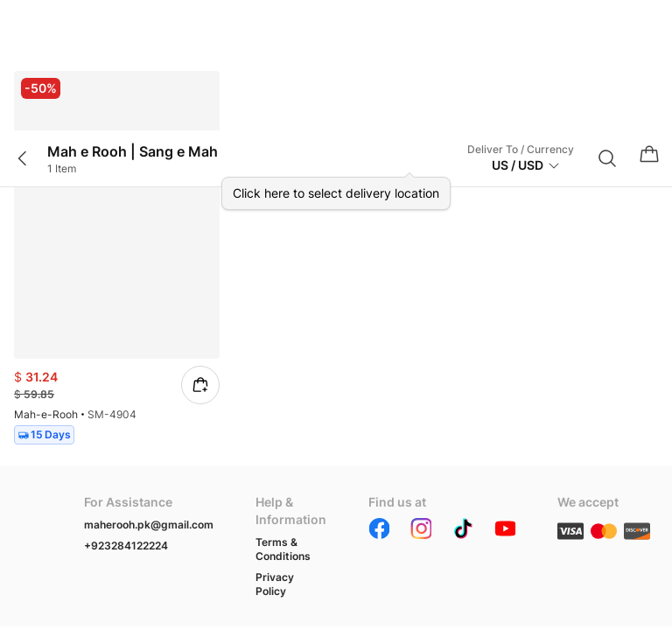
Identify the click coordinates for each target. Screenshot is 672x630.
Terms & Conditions (283, 549)
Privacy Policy (275, 584)
